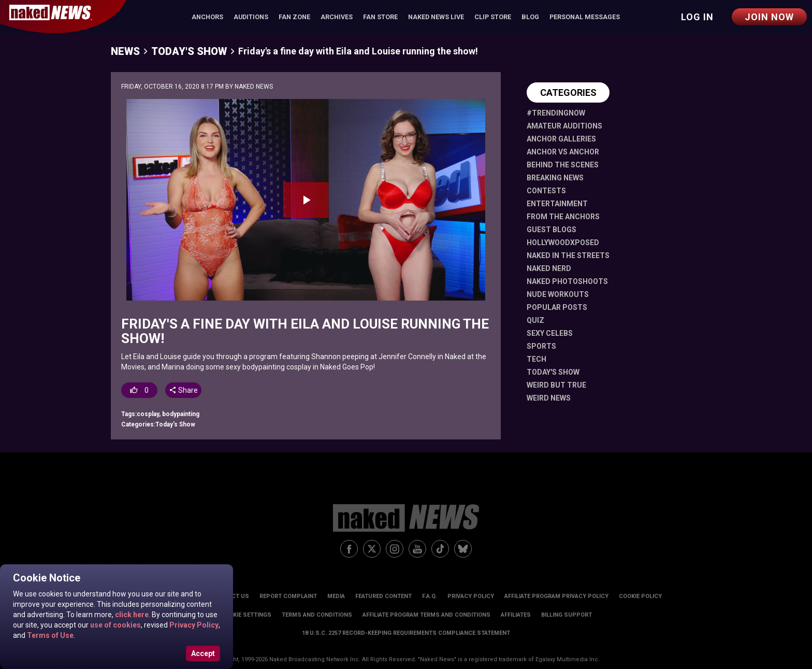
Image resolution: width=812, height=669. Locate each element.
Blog (530, 17)
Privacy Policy (193, 625)
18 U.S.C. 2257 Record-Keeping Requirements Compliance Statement (406, 633)
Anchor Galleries (561, 139)
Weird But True (556, 385)
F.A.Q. (430, 596)
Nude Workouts (558, 294)
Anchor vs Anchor (563, 152)
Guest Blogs (552, 230)
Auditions (251, 17)
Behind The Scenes (563, 165)
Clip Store (493, 17)
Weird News (549, 398)
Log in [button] (697, 17)
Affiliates (516, 615)
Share (183, 390)
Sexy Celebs (550, 333)
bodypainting (181, 414)
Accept (203, 653)
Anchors (207, 17)
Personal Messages (585, 17)
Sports (541, 346)
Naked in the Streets (568, 255)
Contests (546, 191)
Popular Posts (557, 307)
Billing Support (567, 615)
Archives (337, 17)
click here (131, 615)
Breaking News (555, 178)
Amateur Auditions (564, 126)
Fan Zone (294, 17)
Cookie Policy (640, 596)
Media (336, 596)
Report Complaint (288, 596)
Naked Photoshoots (567, 281)
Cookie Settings (246, 615)
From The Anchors (563, 217)
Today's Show (189, 51)
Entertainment (557, 204)
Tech (536, 359)
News (125, 51)
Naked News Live (436, 17)
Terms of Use (49, 635)
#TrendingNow (556, 113)
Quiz (535, 320)
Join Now (769, 17)
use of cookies (115, 625)
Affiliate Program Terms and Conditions (426, 615)
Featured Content (383, 596)
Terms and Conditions (317, 615)
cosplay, (149, 414)
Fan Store (380, 17)
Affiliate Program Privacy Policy (556, 596)
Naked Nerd (549, 268)
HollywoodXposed (563, 243)
